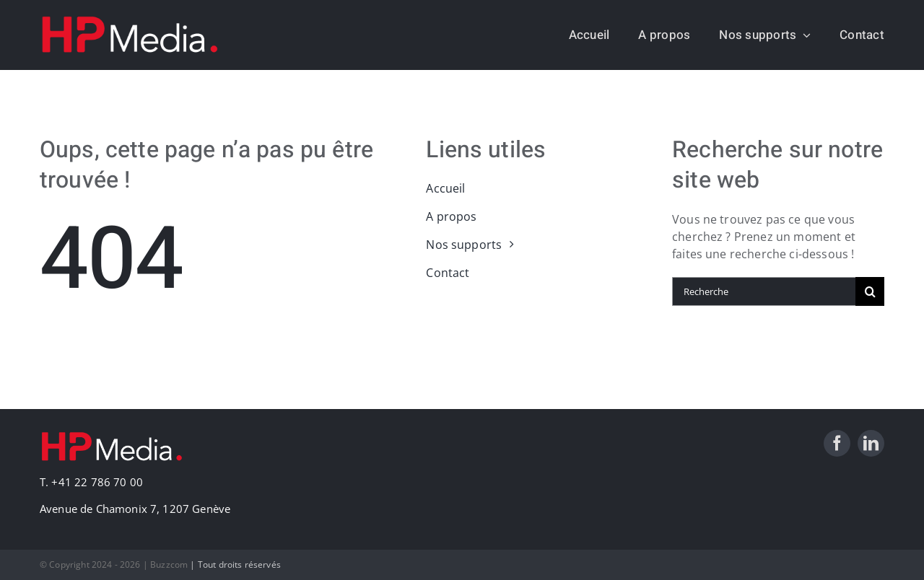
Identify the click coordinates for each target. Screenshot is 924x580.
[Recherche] (764, 291)
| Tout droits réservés (235, 564)
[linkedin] (871, 443)
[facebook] (837, 443)
